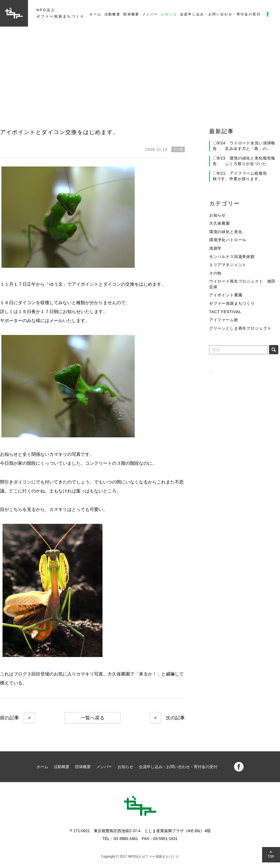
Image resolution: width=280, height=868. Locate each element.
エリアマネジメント (228, 265)
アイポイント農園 (226, 295)
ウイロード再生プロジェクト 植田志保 (242, 284)
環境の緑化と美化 (226, 232)
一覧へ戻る (93, 718)
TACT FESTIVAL (225, 312)
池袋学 (215, 248)
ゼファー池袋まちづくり (232, 303)
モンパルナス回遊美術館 (232, 257)
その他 (215, 273)
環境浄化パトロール (228, 240)
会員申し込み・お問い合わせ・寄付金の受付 (220, 14)
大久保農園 (220, 223)
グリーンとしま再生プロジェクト (240, 328)
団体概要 (131, 14)
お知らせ (169, 14)
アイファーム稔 (224, 320)
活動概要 (113, 14)
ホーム (95, 14)
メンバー (150, 14)
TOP (271, 856)
